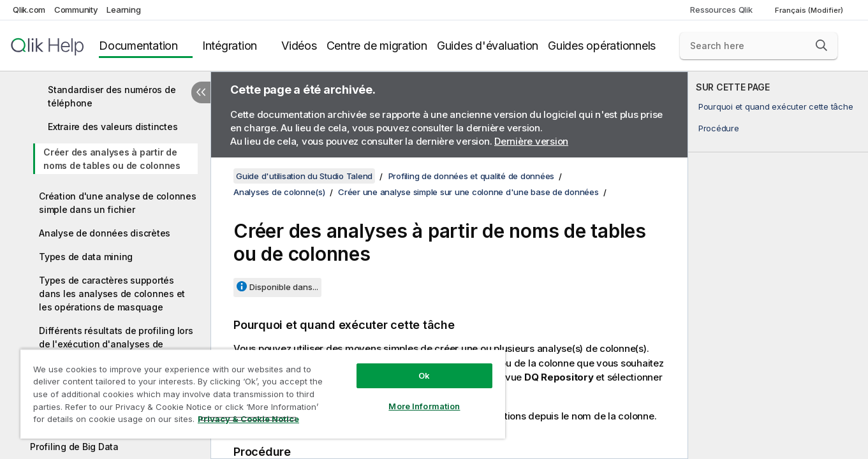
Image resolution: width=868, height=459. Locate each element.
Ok (424, 375)
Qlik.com (29, 10)
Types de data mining (86, 257)
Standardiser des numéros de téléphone (112, 96)
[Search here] (759, 46)
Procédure (719, 128)
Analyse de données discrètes (105, 233)
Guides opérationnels (602, 46)
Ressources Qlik (721, 10)
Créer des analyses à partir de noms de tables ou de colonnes (112, 159)
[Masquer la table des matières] (201, 92)
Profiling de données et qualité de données (472, 176)
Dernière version (531, 141)
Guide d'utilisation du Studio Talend (304, 176)
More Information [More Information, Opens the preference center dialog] (424, 406)
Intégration (230, 46)
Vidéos (299, 46)
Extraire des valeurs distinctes (113, 127)
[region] (263, 394)
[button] (821, 45)
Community (76, 10)
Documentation (138, 46)
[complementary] (778, 265)
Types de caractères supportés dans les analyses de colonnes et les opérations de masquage (112, 294)
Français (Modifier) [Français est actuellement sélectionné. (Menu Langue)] (810, 10)
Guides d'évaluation (488, 46)
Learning (123, 10)
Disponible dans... (284, 287)
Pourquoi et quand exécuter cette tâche (776, 106)
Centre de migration (377, 46)
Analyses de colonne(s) (279, 192)
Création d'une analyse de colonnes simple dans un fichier (118, 203)
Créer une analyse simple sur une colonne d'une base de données (468, 192)
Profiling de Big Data (74, 447)
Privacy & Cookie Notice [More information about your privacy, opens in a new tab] (248, 419)
